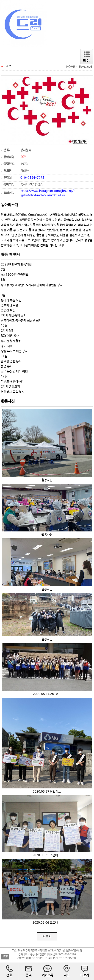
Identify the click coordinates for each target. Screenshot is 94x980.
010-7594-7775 (32, 178)
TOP (5, 957)
